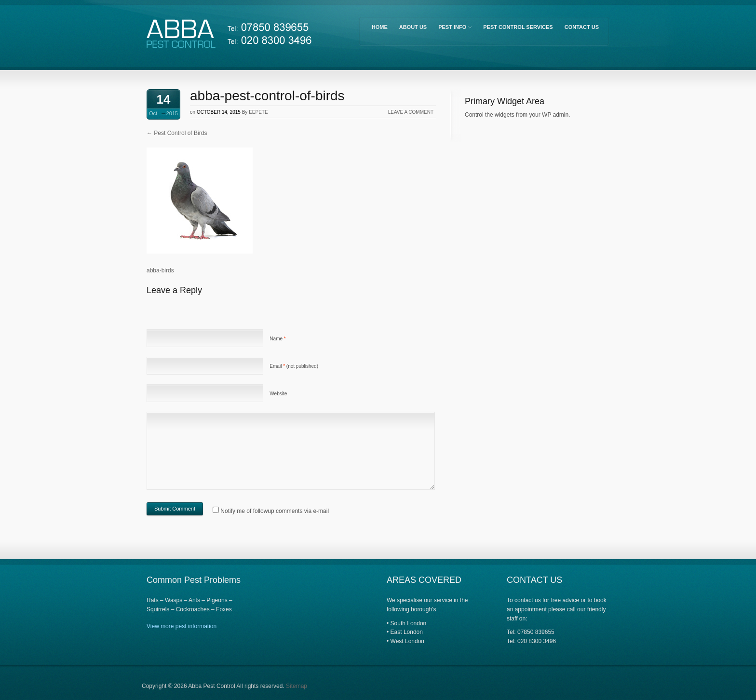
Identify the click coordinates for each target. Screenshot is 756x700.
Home (380, 27)
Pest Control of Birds (177, 133)
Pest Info (454, 29)
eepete (258, 112)
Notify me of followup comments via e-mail (275, 511)
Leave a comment (411, 112)
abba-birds (160, 270)
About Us (413, 27)
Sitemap (297, 686)
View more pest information (182, 626)
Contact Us (582, 27)
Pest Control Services (518, 27)
